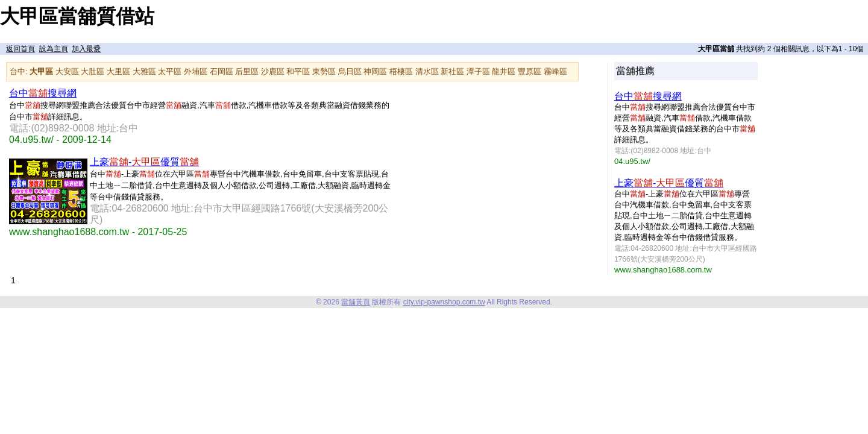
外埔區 (196, 71)
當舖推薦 (635, 71)
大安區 (67, 71)
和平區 (298, 71)
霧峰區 (555, 71)
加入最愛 (86, 49)
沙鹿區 (273, 71)
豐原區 (530, 71)
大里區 (118, 71)
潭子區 (478, 71)
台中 (17, 71)
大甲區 (41, 71)
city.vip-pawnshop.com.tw (444, 302)
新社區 (452, 71)
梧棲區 (401, 71)
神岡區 (375, 71)
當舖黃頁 (356, 302)
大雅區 (144, 71)
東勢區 (324, 71)
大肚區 (93, 71)
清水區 (427, 71)
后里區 (247, 71)
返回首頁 (20, 49)
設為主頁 (54, 49)
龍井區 (504, 71)
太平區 (170, 71)
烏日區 (350, 71)
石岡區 (222, 71)
